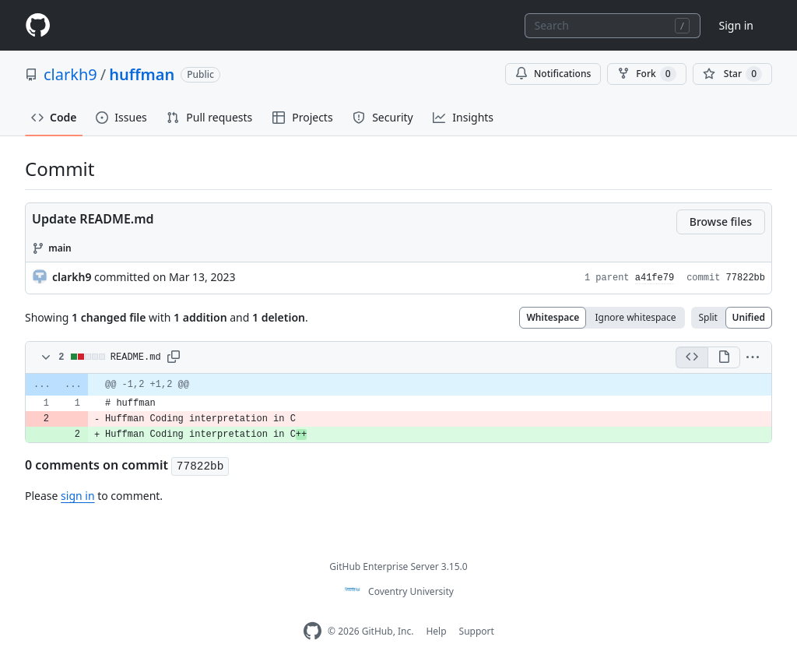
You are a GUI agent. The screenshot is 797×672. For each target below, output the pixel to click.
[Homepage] (37, 25)
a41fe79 (655, 278)
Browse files (721, 222)
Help (436, 631)
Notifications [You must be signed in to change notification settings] (553, 74)
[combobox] (613, 26)
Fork (646, 74)
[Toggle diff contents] (44, 357)
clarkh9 (70, 74)
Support (477, 631)
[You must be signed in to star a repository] (732, 74)
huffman (142, 74)
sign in (77, 496)
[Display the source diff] (692, 357)
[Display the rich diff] (724, 357)
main (60, 248)
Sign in (736, 25)
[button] (174, 357)
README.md (136, 357)
